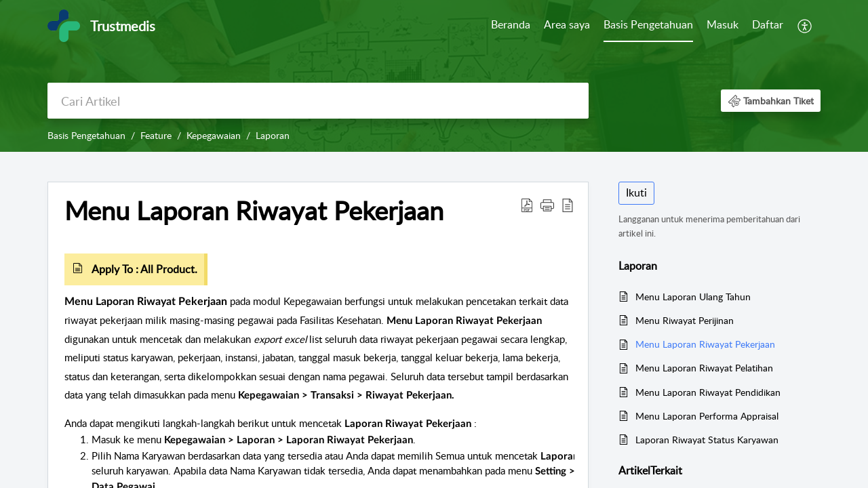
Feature (156, 135)
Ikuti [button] (636, 192)
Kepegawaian (214, 135)
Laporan (273, 135)
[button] (805, 26)
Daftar (768, 24)
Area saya (567, 24)
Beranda (511, 24)
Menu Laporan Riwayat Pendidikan (708, 392)
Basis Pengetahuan (648, 24)
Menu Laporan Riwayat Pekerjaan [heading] (254, 211)
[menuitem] (511, 26)
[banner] (434, 76)
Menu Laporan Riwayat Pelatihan (704, 368)
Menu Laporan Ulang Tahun (693, 297)
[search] (318, 101)
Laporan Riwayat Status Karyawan (707, 440)
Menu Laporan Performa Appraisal (707, 416)
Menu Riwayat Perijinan (685, 320)
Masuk (723, 24)
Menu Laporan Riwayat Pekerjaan (705, 344)
